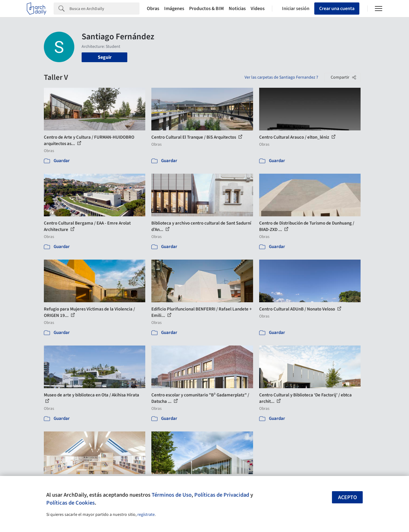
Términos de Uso (172, 495)
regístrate (146, 515)
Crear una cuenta (337, 9)
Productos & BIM (206, 9)
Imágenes (174, 9)
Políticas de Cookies (71, 503)
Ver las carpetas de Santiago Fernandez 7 (281, 77)
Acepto (347, 497)
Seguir (105, 57)
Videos (258, 9)
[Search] (104, 9)
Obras (153, 9)
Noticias (237, 9)
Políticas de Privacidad (222, 495)
